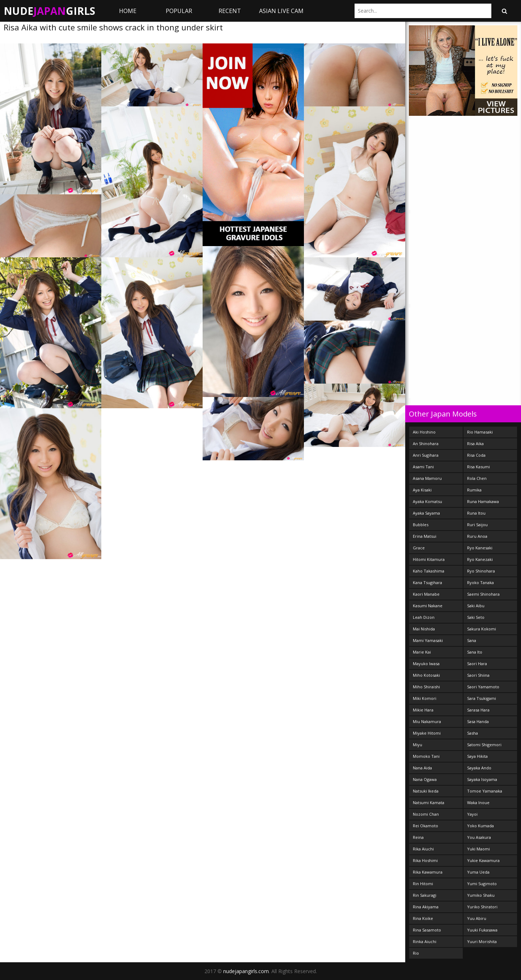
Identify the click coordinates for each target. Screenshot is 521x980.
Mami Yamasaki (428, 640)
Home (128, 11)
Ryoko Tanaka (480, 582)
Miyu (418, 745)
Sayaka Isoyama (482, 779)
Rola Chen (477, 478)
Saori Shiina (478, 675)
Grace (419, 548)
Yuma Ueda (478, 872)
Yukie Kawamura (483, 860)
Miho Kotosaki (426, 675)
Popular (179, 11)
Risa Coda (476, 455)
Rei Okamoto (425, 826)
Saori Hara (477, 664)
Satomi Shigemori (484, 745)
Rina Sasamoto (427, 930)
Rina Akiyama (426, 907)
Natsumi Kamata (429, 802)
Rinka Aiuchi (425, 941)
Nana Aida (422, 768)
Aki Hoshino (424, 432)
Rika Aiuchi (423, 849)
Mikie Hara (423, 710)
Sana (472, 640)
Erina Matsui (425, 536)
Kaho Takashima (429, 571)
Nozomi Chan (426, 814)
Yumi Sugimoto (482, 884)
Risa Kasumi (478, 467)
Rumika (474, 490)
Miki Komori (425, 698)
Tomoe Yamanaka (485, 791)
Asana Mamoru (427, 478)
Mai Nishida (424, 629)
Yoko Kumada (480, 826)
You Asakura (479, 837)
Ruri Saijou (477, 525)
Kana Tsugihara (427, 582)
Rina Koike (423, 918)
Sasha (473, 733)
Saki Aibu (476, 606)
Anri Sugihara (426, 455)
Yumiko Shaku (481, 895)
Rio (416, 953)
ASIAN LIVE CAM (281, 11)
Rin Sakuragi (425, 895)
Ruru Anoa (477, 536)
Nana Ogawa (425, 779)
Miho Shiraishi (426, 687)
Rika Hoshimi (425, 860)
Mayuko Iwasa (426, 664)
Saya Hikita (477, 756)
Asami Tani (423, 467)
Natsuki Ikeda (426, 791)
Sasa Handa (478, 721)
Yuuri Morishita (482, 941)
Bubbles (421, 525)
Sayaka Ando (479, 768)
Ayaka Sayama (426, 513)
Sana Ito (475, 652)
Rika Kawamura (428, 872)
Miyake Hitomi (427, 733)
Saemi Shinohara (483, 594)
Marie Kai (422, 652)
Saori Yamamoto (483, 687)
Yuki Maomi (478, 849)
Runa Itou (476, 513)
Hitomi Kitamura (429, 559)
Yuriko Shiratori (482, 907)
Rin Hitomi (423, 884)
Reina (418, 837)
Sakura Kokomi (482, 629)
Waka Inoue (478, 802)
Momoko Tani (426, 756)
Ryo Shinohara (481, 571)
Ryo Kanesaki (480, 548)
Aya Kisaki (422, 490)
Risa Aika (475, 443)
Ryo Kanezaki (480, 559)
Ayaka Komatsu (427, 501)
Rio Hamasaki (480, 432)
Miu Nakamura (427, 721)
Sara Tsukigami (482, 698)
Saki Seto (476, 617)
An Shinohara (426, 443)
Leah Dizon (424, 617)
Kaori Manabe (426, 594)
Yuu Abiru (477, 918)
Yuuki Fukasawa (482, 930)
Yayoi (472, 814)
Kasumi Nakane (428, 606)
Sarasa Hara (478, 710)
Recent (230, 11)
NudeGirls (49, 11)
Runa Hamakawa (483, 501)
